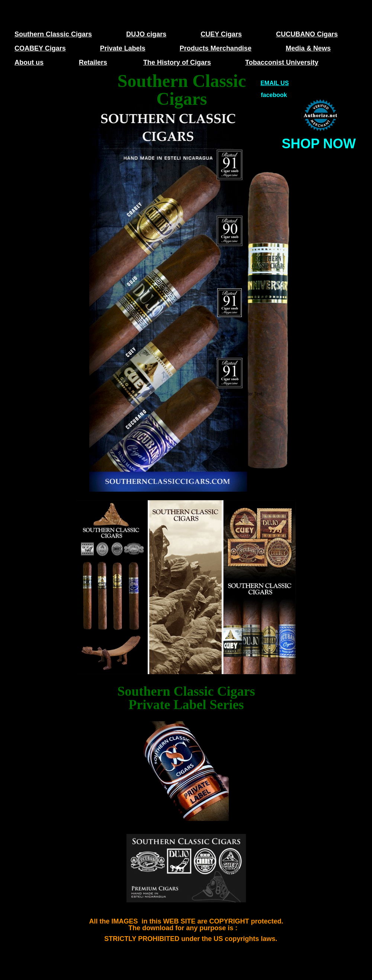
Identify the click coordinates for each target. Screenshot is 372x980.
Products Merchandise (216, 48)
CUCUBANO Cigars (307, 34)
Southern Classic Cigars (53, 34)
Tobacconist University (282, 62)
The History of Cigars (177, 62)
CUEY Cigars (221, 34)
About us (29, 62)
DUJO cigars (146, 34)
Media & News (308, 48)
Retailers (93, 62)
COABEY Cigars (40, 48)
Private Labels (123, 48)
